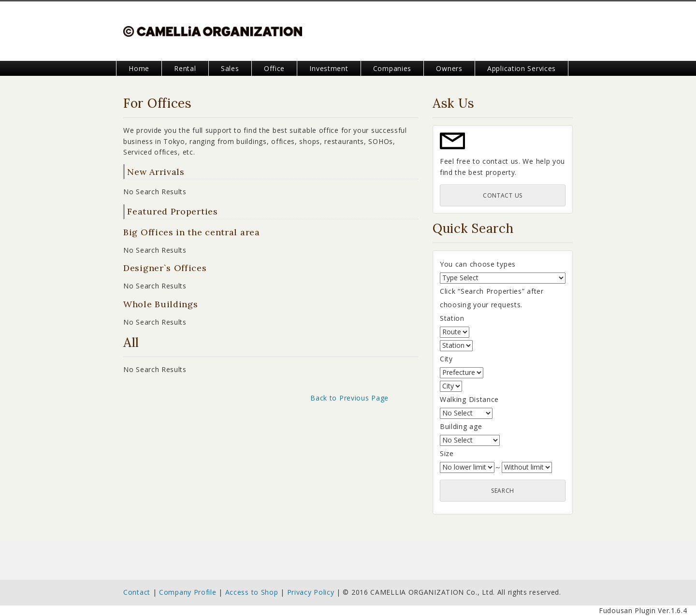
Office (274, 68)
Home (139, 68)
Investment (329, 68)
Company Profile (188, 592)
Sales (230, 68)
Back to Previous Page (349, 398)
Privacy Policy (311, 592)
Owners (449, 68)
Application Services (522, 68)
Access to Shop (252, 592)
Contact (137, 592)
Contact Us (503, 195)
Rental (185, 68)
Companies (392, 68)
